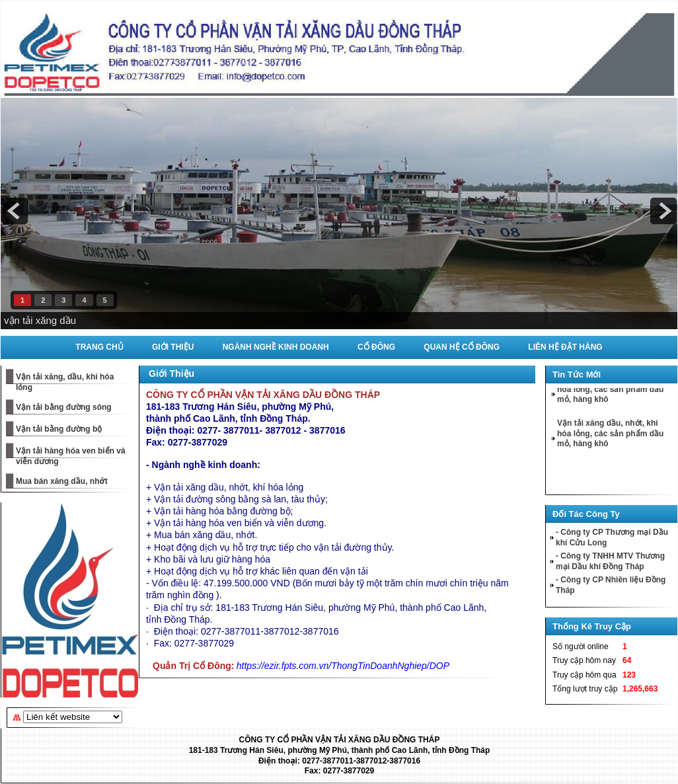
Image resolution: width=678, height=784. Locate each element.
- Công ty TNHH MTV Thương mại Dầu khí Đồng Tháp (610, 561)
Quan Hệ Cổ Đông (462, 347)
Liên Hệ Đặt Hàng (565, 347)
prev (15, 211)
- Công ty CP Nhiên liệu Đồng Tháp (611, 585)
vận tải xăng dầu (40, 320)
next (663, 211)
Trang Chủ (99, 347)
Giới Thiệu (173, 347)
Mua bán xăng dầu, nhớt (62, 481)
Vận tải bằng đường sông (64, 407)
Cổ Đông (376, 347)
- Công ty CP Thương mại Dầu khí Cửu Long (612, 537)
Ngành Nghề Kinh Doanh (276, 347)
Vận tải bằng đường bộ (59, 429)
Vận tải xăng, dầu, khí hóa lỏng (65, 382)
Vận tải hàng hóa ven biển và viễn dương (71, 456)
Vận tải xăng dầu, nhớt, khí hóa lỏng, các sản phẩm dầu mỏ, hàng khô (610, 391)
